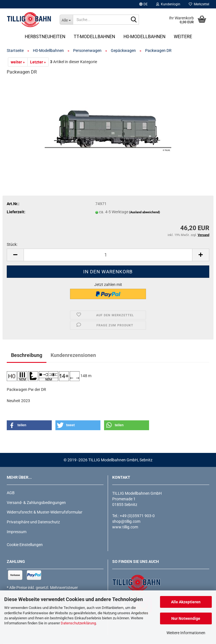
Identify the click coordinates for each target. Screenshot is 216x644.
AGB (11, 493)
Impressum (17, 532)
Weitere (183, 37)
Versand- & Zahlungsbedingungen (36, 503)
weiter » (18, 62)
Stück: (12, 244)
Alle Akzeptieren (186, 602)
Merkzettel (199, 4)
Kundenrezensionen (73, 355)
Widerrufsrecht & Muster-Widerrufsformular (45, 512)
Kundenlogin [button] (168, 4)
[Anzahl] (108, 255)
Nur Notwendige (186, 618)
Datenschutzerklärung (78, 623)
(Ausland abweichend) (145, 212)
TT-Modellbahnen (94, 37)
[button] (143, 4)
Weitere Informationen (186, 633)
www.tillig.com (125, 527)
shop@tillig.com (126, 521)
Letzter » (38, 62)
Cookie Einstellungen (25, 545)
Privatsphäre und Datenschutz (33, 522)
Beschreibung (27, 355)
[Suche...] (66, 20)
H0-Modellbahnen (144, 37)
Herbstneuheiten (45, 37)
